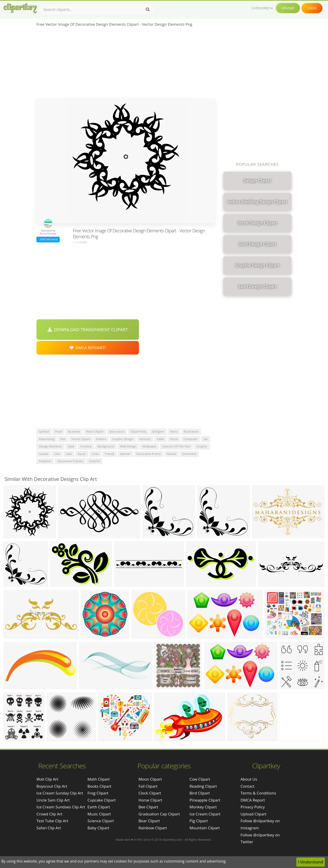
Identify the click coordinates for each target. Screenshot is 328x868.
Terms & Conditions (258, 793)
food (59, 431)
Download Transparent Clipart (88, 330)
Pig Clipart (199, 821)
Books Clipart (99, 786)
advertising (47, 439)
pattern (101, 439)
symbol (44, 431)
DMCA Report (253, 800)
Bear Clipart (149, 821)
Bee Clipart (148, 807)
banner (125, 454)
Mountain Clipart (205, 828)
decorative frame (149, 454)
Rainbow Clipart (153, 828)
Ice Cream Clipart (205, 814)
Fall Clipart (148, 786)
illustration (191, 431)
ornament (189, 454)
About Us (249, 779)
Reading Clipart (203, 786)
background (106, 446)
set (206, 439)
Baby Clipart (98, 828)
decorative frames (70, 461)
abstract (145, 439)
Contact (247, 786)
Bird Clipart (200, 793)
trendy (110, 454)
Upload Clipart (254, 814)
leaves (44, 454)
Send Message (48, 239)
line (57, 454)
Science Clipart (101, 821)
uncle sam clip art (53, 800)
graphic (202, 446)
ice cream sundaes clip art (61, 807)
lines (95, 454)
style (71, 446)
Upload (288, 8)
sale (69, 454)
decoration (117, 431)
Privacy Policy (253, 807)
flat (63, 439)
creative (86, 446)
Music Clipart (99, 814)
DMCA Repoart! (88, 348)
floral (174, 439)
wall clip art (47, 779)
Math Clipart (99, 779)
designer (158, 431)
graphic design (123, 439)
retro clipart (95, 431)
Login (312, 8)
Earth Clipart (99, 807)
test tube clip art (52, 821)
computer (191, 439)
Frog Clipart (98, 793)
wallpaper (149, 446)
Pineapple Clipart (205, 800)
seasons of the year (176, 446)
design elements (50, 446)
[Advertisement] (126, 64)
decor (82, 454)
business (74, 431)
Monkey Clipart (203, 807)
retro (174, 431)
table (160, 439)
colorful (95, 461)
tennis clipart (81, 439)
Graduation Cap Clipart (159, 814)
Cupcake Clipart (102, 800)
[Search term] (97, 10)
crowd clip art (49, 814)
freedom (45, 461)
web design (128, 446)
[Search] (148, 10)
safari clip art (49, 828)
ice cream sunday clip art (60, 793)
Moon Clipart (150, 779)
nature (172, 454)
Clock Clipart (150, 793)
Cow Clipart (200, 779)
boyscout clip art (52, 786)
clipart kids (138, 431)
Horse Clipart (150, 800)
